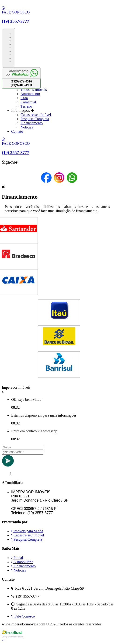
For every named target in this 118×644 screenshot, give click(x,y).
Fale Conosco (23, 616)
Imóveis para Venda (27, 531)
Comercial (28, 102)
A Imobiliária (22, 562)
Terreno (26, 106)
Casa (24, 98)
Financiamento (32, 123)
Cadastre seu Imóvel (36, 115)
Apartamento (30, 94)
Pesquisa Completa (35, 119)
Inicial (17, 558)
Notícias (27, 127)
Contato (17, 131)
